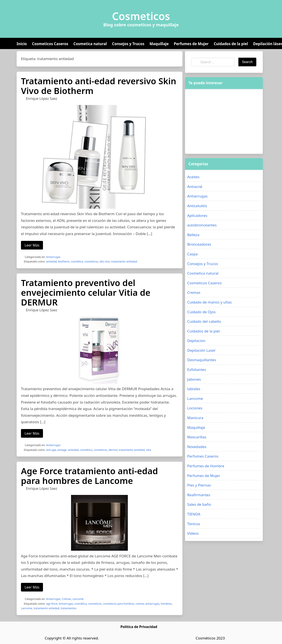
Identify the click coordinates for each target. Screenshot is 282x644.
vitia (148, 450)
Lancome (78, 599)
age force (52, 604)
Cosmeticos (141, 16)
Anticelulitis (197, 206)
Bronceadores (199, 244)
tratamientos (69, 608)
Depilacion (196, 341)
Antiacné (195, 187)
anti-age (51, 450)
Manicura (195, 418)
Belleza (193, 235)
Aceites (193, 177)
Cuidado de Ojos (201, 312)
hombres (166, 604)
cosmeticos (91, 262)
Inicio (22, 44)
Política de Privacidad (139, 627)
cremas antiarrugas (148, 604)
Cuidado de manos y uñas (209, 302)
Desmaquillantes (202, 360)
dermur (113, 450)
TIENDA (194, 514)
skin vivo (105, 262)
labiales (194, 389)
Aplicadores (197, 215)
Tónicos (194, 524)
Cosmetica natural (90, 44)
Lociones (195, 408)
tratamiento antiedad (124, 262)
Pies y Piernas (199, 485)
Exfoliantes (197, 370)
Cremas (66, 599)
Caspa (192, 254)
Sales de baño (199, 504)
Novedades (197, 447)
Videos (193, 533)
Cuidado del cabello (204, 321)
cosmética (77, 262)
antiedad (51, 262)
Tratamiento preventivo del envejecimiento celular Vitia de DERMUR (86, 292)
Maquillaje (159, 44)
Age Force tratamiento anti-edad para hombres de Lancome (89, 476)
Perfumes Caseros (203, 456)
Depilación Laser (201, 350)
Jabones (194, 379)
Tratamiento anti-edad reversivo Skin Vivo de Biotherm (99, 86)
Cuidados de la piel (231, 44)
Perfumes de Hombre (206, 466)
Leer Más (32, 245)
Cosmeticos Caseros (50, 44)
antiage (62, 450)
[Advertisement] (224, 121)
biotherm (64, 262)
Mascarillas (197, 437)
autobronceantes (202, 225)
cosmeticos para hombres (119, 604)
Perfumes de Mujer (191, 44)
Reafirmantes (199, 495)
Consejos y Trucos (128, 44)
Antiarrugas (53, 257)
